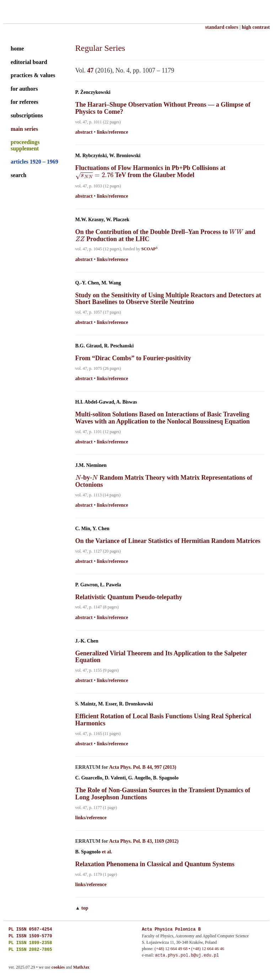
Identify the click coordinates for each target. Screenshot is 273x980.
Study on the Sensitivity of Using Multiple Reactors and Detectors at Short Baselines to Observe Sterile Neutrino (168, 299)
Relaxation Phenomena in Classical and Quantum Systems (155, 864)
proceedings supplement (25, 145)
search (18, 175)
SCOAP (149, 249)
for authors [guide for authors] (24, 89)
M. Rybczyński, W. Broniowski (108, 156)
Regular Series (100, 48)
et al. (107, 852)
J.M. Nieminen (91, 465)
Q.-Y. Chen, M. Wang (98, 283)
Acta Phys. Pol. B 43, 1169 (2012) (144, 841)
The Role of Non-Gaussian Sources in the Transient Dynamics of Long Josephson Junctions (163, 794)
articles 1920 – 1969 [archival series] (34, 162)
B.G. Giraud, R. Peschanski (105, 346)
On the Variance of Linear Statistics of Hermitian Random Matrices (168, 541)
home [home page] (17, 49)
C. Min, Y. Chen (92, 529)
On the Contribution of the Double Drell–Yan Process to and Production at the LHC (165, 235)
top (85, 908)
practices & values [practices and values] (33, 75)
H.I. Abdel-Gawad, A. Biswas (106, 402)
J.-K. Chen (87, 641)
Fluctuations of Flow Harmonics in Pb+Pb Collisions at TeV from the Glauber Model (151, 171)
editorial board (29, 62)
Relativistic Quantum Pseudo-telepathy (129, 597)
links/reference (112, 132)
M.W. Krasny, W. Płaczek (102, 220)
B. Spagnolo (88, 852)
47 (90, 70)
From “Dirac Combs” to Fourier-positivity (133, 358)
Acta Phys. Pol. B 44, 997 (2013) (143, 767)
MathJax (81, 967)
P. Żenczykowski (93, 92)
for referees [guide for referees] (25, 102)
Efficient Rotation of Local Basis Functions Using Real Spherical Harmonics (163, 720)
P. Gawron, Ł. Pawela (98, 585)
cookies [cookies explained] (58, 967)
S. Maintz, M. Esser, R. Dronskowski (114, 704)
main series (24, 129)
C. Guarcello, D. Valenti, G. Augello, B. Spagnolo (127, 778)
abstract (84, 132)
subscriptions (27, 115)
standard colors (222, 27)
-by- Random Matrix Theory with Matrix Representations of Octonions (164, 481)
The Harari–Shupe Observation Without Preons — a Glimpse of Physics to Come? (163, 108)
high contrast (256, 27)
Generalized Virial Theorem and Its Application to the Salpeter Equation (161, 657)
